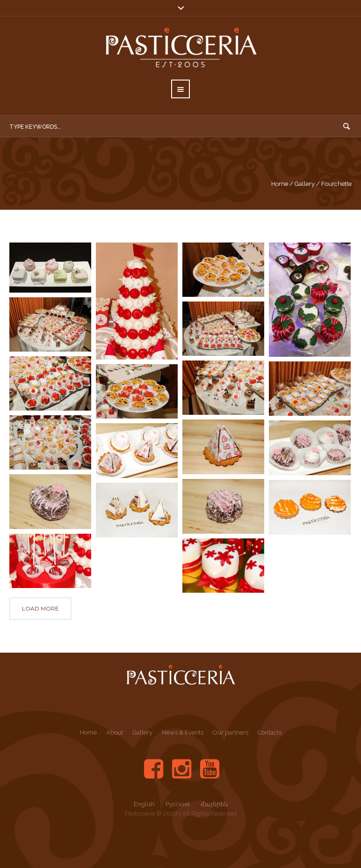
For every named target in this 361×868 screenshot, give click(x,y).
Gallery (305, 184)
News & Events (183, 732)
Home (280, 184)
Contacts (270, 732)
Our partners (231, 732)
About (115, 732)
